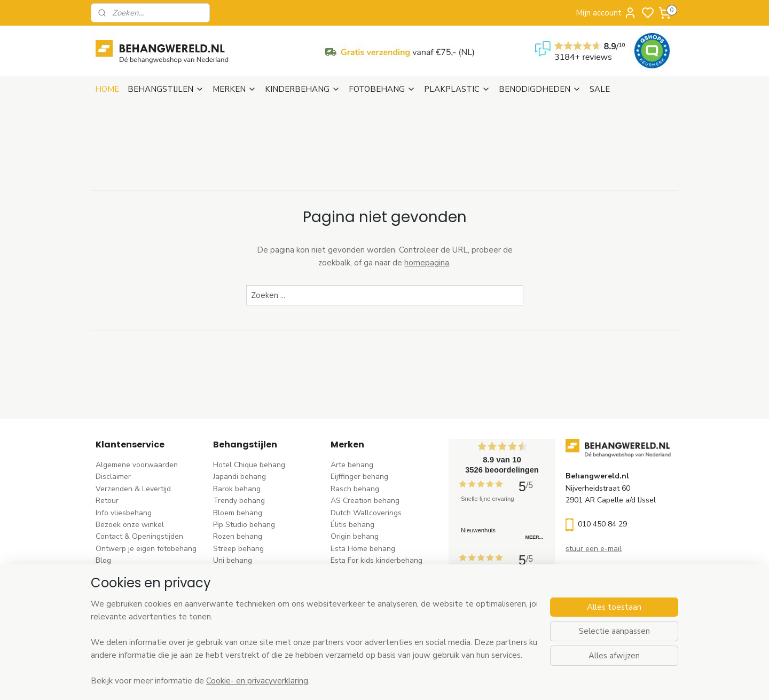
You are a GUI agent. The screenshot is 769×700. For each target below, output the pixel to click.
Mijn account (606, 13)
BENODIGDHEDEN (540, 89)
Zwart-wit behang (244, 584)
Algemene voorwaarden (137, 465)
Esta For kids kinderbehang (376, 560)
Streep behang (238, 549)
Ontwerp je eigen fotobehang (146, 549)
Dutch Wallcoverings (366, 513)
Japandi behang (240, 477)
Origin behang (355, 536)
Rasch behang (355, 489)
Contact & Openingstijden (139, 536)
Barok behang (237, 489)
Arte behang (352, 465)
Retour (107, 501)
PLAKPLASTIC (457, 89)
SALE (600, 89)
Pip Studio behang (244, 525)
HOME (107, 89)
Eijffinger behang (359, 477)
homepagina (427, 263)
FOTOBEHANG (382, 89)
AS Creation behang (365, 501)
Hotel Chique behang (249, 465)
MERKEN (234, 89)
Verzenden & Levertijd (133, 489)
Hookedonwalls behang (371, 573)
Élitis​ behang (352, 525)
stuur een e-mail (594, 549)
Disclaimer (113, 477)
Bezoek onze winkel (130, 525)
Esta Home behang (363, 549)
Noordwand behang (364, 584)
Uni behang (233, 560)
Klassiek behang (241, 573)
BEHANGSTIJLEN (166, 89)
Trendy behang (239, 501)
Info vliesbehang (124, 513)
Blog (103, 560)
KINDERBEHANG (303, 89)
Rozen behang (238, 536)
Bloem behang (238, 513)
